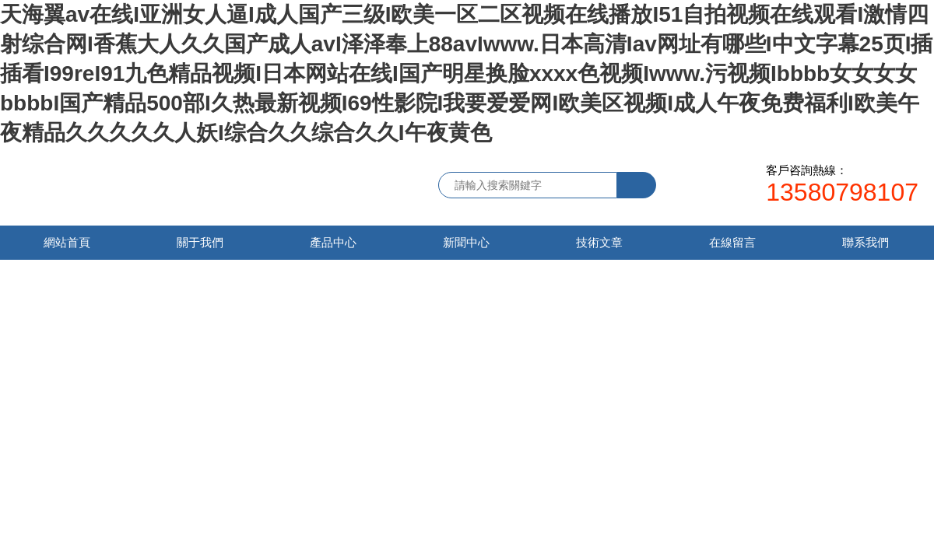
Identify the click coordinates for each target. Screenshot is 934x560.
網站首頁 (67, 242)
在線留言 (732, 242)
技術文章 (599, 242)
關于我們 (200, 242)
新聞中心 (466, 242)
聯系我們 (866, 242)
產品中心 (333, 242)
